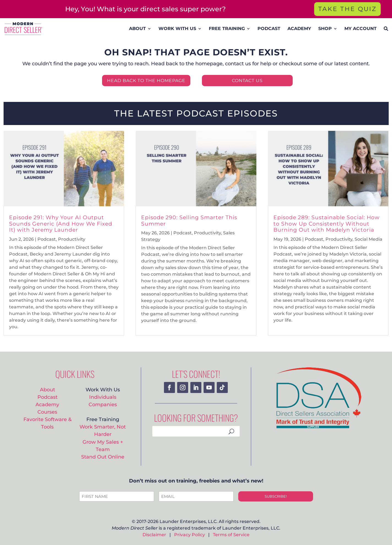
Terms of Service (231, 535)
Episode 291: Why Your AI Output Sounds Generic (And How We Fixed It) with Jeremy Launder (61, 224)
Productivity (72, 239)
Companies (103, 404)
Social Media (368, 239)
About (47, 390)
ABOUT (137, 29)
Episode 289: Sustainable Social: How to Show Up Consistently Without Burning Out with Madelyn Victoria (327, 224)
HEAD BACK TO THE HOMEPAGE (146, 81)
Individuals (103, 397)
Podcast (47, 239)
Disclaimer (154, 535)
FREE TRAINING (227, 29)
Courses (47, 412)
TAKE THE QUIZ (347, 9)
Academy (47, 404)
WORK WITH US (177, 29)
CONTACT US (247, 81)
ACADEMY (299, 29)
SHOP (325, 29)
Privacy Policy (190, 535)
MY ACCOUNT (361, 29)
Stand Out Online (103, 457)
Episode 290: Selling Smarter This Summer (189, 221)
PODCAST (269, 29)
